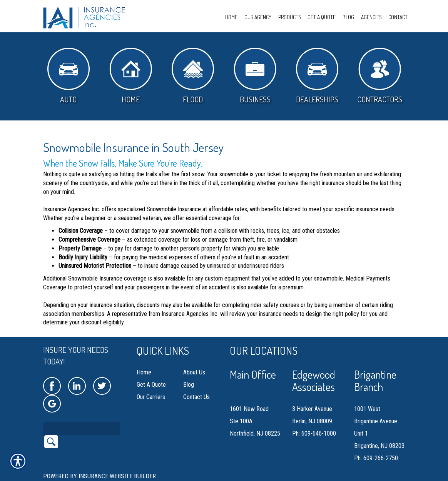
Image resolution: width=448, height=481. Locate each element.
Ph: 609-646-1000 (314, 433)
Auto (69, 76)
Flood (193, 76)
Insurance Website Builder (117, 476)
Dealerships (317, 76)
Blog (189, 385)
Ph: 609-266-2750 (376, 458)
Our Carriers (151, 397)
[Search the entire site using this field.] (82, 429)
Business (255, 76)
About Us (194, 372)
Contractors (380, 76)
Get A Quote (151, 385)
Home (131, 76)
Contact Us (196, 397)
